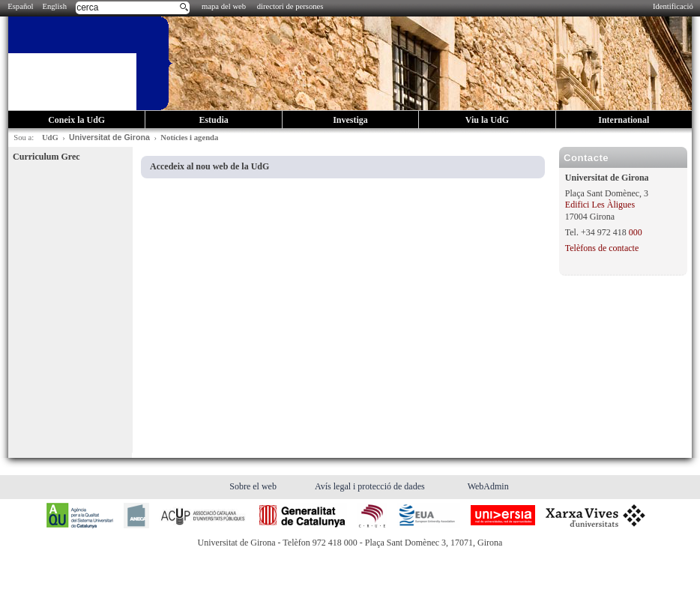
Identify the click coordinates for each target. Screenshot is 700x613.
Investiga (350, 120)
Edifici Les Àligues (600, 205)
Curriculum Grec (46, 157)
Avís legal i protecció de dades (371, 486)
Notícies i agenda (189, 138)
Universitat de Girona (109, 137)
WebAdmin (488, 486)
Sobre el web (254, 486)
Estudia (213, 120)
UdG (50, 138)
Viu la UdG (487, 120)
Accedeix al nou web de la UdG (209, 166)
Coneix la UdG (76, 120)
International (624, 120)
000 (636, 232)
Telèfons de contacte (602, 248)
